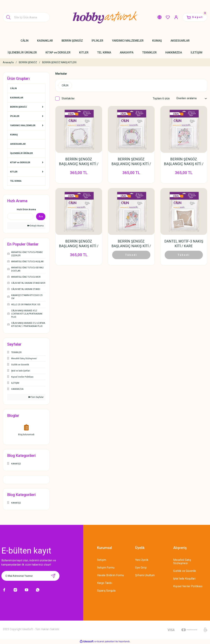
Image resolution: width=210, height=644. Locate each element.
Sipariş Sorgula (106, 591)
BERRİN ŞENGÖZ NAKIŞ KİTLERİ (59, 62)
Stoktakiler (68, 98)
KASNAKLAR (17, 98)
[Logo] (105, 17)
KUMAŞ (14, 135)
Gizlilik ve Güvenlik (185, 571)
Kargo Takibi (105, 583)
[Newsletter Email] (31, 576)
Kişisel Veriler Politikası (188, 586)
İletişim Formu (106, 568)
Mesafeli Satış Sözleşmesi (182, 562)
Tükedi (131, 255)
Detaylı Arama (35, 226)
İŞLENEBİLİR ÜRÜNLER (21, 153)
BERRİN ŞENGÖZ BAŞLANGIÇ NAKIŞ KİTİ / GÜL (79, 162)
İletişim (102, 560)
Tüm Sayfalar (36, 397)
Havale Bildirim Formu (110, 575)
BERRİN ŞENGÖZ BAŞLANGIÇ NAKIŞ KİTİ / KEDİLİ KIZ (131, 244)
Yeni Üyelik (142, 560)
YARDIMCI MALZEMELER (23, 125)
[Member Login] (176, 17)
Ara (41, 216)
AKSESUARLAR (18, 144)
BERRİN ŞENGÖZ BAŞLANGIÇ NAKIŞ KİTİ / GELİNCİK (131, 162)
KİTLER (14, 172)
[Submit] (53, 576)
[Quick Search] (20, 216)
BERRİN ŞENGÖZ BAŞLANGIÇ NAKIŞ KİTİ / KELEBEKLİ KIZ (79, 244)
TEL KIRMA (16, 181)
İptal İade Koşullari (184, 579)
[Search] (26, 17)
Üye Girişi (141, 568)
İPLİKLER (15, 116)
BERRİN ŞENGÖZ (18, 107)
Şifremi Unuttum (145, 575)
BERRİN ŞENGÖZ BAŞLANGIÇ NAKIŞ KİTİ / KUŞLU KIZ (184, 162)
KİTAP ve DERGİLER (20, 162)
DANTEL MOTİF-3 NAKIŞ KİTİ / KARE (184, 244)
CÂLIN (13, 88)
